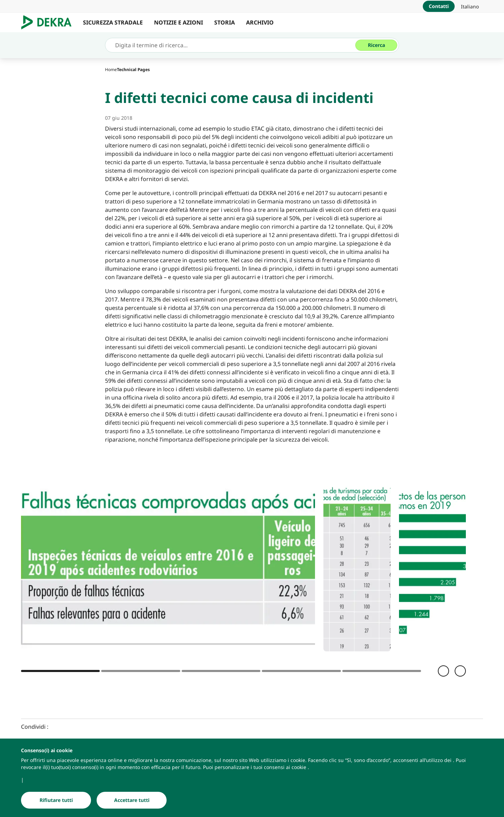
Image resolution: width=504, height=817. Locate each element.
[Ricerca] (376, 45)
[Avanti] (460, 671)
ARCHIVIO (260, 22)
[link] (470, 6)
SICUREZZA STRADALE (113, 22)
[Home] (111, 70)
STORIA (225, 22)
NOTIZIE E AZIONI (178, 22)
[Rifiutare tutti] (56, 801)
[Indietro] (443, 671)
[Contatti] (439, 6)
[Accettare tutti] (132, 801)
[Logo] (49, 22)
